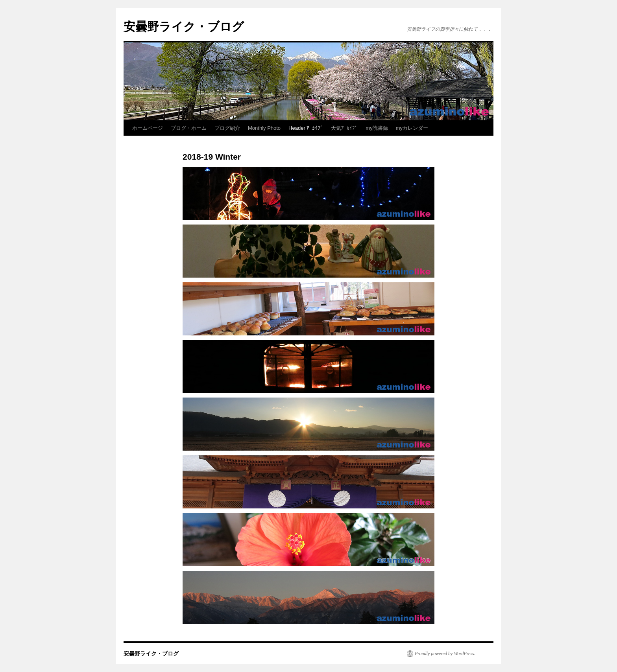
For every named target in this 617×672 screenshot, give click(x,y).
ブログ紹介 (227, 128)
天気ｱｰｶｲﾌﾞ (344, 128)
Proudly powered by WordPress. (445, 654)
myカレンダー (412, 128)
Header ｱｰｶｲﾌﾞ (306, 128)
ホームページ (148, 128)
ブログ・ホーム (189, 128)
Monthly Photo (264, 128)
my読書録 (377, 128)
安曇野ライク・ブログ (184, 27)
